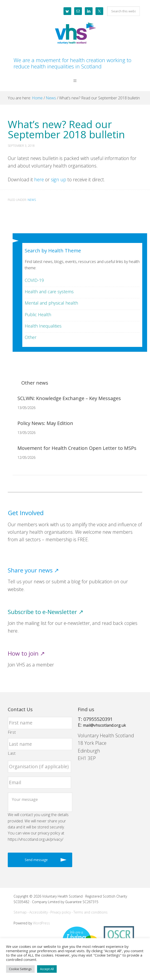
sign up (59, 179)
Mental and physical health (51, 303)
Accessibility (39, 912)
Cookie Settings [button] (20, 969)
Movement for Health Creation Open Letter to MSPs (77, 448)
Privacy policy (61, 912)
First (12, 732)
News (32, 200)
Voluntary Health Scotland (75, 34)
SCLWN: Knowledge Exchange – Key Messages (69, 398)
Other (31, 337)
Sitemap (20, 912)
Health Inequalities (43, 326)
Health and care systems (49, 292)
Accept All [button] (47, 969)
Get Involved (26, 513)
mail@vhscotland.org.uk (104, 725)
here (39, 179)
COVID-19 (34, 280)
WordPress (41, 923)
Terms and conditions (91, 912)
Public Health (38, 314)
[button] (75, 84)
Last (12, 753)
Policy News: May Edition (45, 423)
